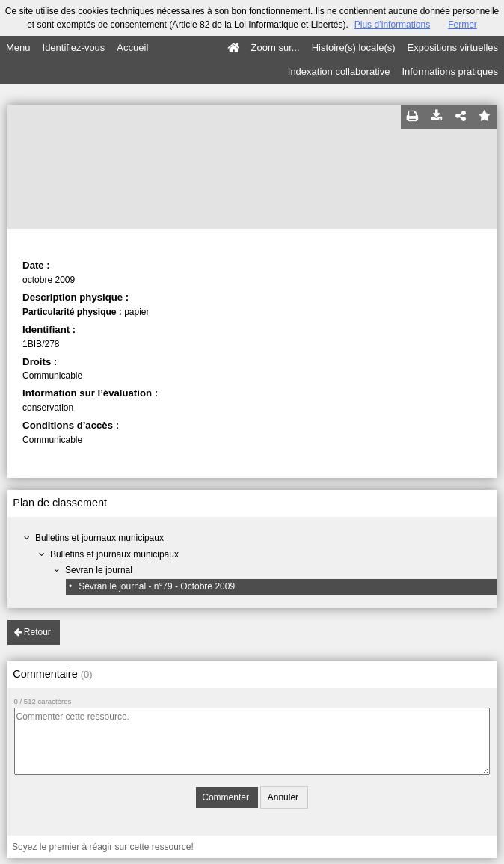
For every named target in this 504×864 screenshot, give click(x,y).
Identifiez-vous (74, 48)
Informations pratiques (450, 71)
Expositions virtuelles (453, 48)
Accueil (132, 48)
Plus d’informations (392, 25)
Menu (18, 48)
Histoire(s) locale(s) (354, 48)
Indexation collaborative (339, 71)
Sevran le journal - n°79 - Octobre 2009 (157, 586)
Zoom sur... (276, 48)
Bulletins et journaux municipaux (99, 538)
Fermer (462, 25)
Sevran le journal (99, 570)
